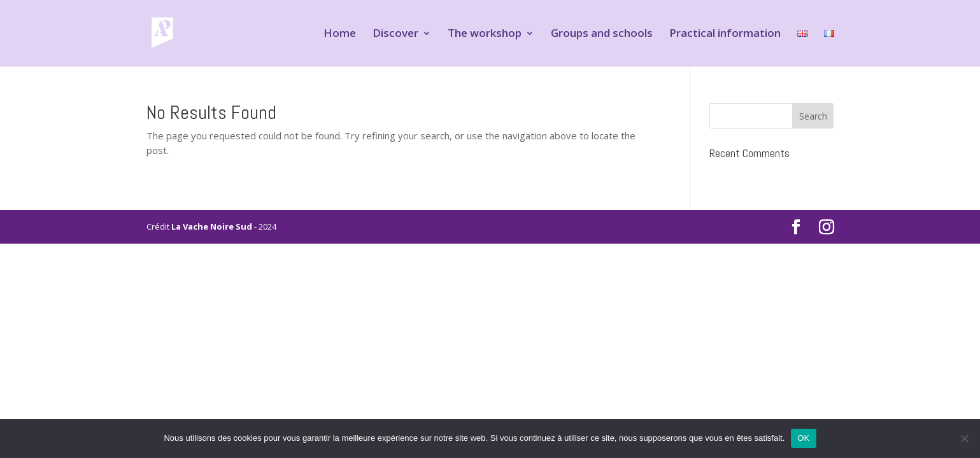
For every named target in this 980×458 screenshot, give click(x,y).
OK (803, 438)
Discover (395, 34)
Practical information (725, 34)
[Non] (964, 438)
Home (340, 34)
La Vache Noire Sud (212, 226)
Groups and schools (602, 34)
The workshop (485, 34)
